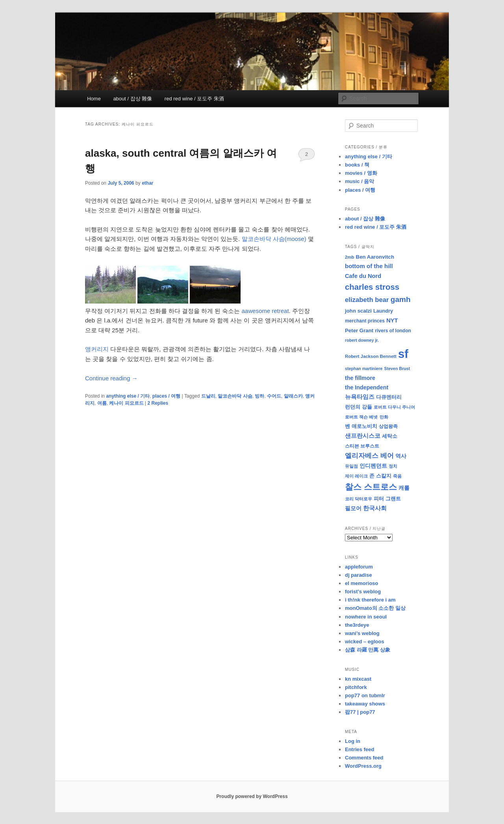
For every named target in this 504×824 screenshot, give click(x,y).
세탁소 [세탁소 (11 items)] (390, 436)
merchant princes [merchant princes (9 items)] (365, 321)
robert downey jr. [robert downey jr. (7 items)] (362, 340)
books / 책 (357, 165)
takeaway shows (365, 704)
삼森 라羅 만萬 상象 (368, 650)
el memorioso (362, 583)
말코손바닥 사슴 (235, 396)
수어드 (274, 396)
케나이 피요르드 (126, 403)
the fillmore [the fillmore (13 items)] (360, 378)
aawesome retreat (265, 311)
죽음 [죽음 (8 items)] (397, 476)
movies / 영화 (361, 173)
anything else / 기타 (128, 396)
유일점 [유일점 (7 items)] (351, 466)
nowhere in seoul (366, 617)
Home (94, 99)
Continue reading (111, 378)
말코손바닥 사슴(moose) (274, 239)
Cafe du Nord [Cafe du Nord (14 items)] (363, 276)
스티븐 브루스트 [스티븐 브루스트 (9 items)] (362, 446)
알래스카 (293, 396)
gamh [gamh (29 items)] (401, 299)
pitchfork (356, 687)
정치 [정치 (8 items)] (393, 466)
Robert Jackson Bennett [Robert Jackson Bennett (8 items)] (371, 356)
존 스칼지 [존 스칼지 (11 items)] (380, 476)
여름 (102, 403)
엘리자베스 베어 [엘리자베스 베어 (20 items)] (369, 456)
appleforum (359, 567)
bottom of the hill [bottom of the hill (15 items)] (369, 266)
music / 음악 (359, 181)
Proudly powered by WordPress (252, 796)
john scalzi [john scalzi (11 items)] (358, 311)
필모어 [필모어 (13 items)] (353, 508)
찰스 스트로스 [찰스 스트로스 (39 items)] (371, 487)
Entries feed (359, 749)
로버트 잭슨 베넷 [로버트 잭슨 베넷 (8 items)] (361, 417)
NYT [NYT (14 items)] (392, 320)
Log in (353, 741)
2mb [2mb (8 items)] (349, 257)
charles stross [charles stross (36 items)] (372, 287)
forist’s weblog (363, 592)
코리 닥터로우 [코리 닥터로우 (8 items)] (359, 499)
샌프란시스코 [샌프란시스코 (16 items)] (363, 436)
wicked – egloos (365, 642)
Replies (158, 403)
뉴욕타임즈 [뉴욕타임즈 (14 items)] (360, 397)
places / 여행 (166, 396)
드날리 (208, 396)
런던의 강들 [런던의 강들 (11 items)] (359, 407)
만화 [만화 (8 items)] (384, 417)
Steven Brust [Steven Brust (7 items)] (397, 368)
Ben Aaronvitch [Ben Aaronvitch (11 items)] (375, 257)
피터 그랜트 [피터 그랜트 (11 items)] (387, 499)
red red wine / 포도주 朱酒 (194, 99)
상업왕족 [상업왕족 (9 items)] (388, 426)
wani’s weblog (362, 633)
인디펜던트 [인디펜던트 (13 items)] (373, 466)
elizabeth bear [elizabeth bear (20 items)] (367, 300)
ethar (147, 183)
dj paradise (359, 575)
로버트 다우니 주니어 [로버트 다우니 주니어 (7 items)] (394, 407)
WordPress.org (363, 766)
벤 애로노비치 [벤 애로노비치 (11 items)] (361, 426)
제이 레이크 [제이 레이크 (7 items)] (356, 476)
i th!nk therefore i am (370, 600)
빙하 (259, 396)
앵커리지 (97, 349)
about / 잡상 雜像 (132, 99)
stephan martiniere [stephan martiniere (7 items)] (364, 368)
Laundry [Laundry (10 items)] (383, 311)
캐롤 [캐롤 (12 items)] (404, 488)
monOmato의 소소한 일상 (375, 608)
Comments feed (364, 758)
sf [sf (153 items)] (403, 354)
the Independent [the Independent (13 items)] (367, 387)
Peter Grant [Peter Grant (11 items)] (359, 331)
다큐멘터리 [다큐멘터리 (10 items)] (389, 397)
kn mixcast (358, 679)
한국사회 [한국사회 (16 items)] (375, 508)
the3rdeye (357, 625)
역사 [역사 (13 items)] (401, 456)
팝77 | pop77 (360, 712)
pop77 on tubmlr (365, 695)
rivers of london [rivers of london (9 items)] (393, 331)
